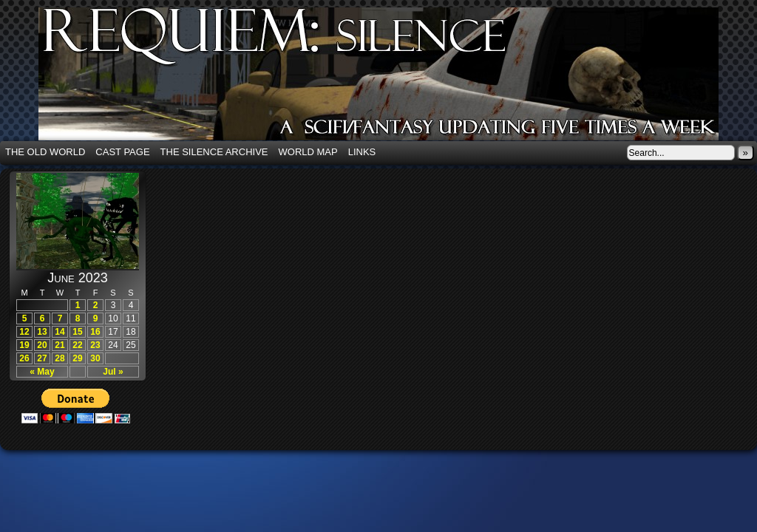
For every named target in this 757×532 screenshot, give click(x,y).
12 (24, 332)
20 (42, 345)
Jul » (113, 372)
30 (95, 358)
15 (77, 332)
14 (60, 332)
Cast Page (122, 152)
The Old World (45, 152)
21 (60, 345)
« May (42, 372)
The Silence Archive (214, 152)
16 (95, 332)
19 (24, 345)
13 (42, 332)
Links (362, 152)
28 (60, 358)
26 (24, 358)
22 (77, 345)
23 (95, 345)
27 (42, 358)
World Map (308, 152)
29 (77, 358)
